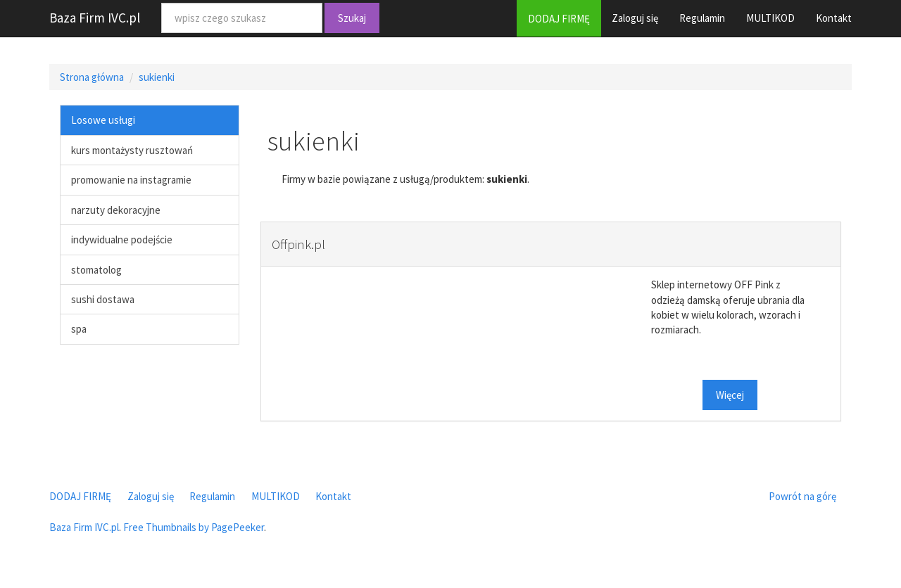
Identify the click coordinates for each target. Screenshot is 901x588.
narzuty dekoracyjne (116, 210)
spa (79, 329)
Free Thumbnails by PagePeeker (194, 527)
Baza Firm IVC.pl (95, 18)
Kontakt (834, 18)
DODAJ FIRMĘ (559, 19)
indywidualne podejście (122, 239)
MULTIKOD (770, 18)
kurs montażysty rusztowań (132, 150)
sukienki (157, 77)
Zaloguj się (635, 18)
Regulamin (702, 18)
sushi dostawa (103, 299)
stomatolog (96, 270)
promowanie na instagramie (131, 180)
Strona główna (92, 77)
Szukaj (352, 18)
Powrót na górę (802, 496)
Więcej (730, 395)
